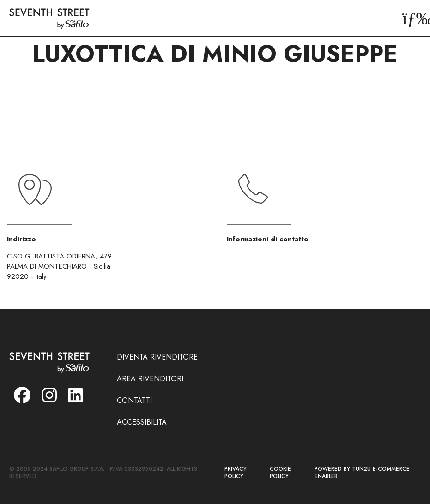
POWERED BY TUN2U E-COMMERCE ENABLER (362, 473)
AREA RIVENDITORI (150, 379)
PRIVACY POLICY (236, 473)
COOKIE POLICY (280, 473)
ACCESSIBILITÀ (142, 422)
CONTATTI (134, 400)
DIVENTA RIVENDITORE (157, 357)
